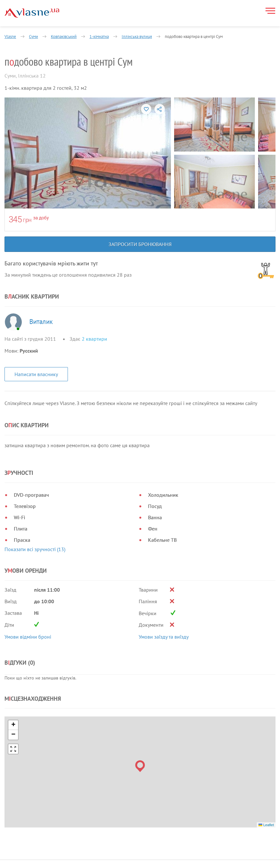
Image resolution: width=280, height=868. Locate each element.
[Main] (32, 13)
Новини (101, 852)
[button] (140, 730)
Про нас (102, 845)
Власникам (142, 845)
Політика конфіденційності (34, 862)
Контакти (141, 860)
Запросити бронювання (140, 244)
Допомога (141, 852)
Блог (98, 860)
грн (27, 220)
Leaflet (266, 789)
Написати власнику (36, 374)
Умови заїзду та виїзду (164, 637)
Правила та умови (25, 854)
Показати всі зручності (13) (35, 549)
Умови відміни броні (28, 637)
